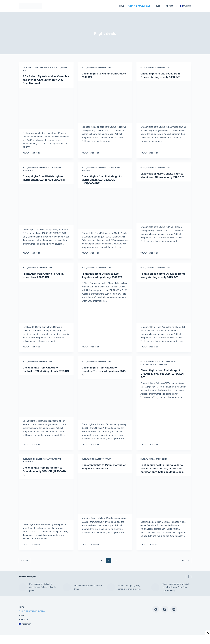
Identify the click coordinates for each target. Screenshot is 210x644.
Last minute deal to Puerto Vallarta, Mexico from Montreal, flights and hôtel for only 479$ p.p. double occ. (163, 468)
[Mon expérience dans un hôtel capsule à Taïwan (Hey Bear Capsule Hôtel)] (155, 587)
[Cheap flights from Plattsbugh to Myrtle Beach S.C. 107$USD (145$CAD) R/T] (105, 208)
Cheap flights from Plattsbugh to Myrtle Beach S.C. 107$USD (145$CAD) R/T (102, 180)
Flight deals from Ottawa (99, 68)
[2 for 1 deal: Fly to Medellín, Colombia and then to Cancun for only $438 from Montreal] (46, 108)
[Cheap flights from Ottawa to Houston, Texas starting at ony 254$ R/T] (105, 400)
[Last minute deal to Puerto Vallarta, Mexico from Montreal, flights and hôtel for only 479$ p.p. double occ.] (164, 497)
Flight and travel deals (140, 6)
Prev (25, 560)
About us (172, 6)
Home (122, 6)
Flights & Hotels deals (157, 459)
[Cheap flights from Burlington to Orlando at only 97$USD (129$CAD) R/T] (46, 499)
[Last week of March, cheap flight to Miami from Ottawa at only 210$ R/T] (164, 202)
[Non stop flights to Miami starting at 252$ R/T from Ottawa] (105, 493)
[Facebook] (156, 609)
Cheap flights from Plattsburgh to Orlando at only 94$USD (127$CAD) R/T (163, 374)
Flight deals (152, 362)
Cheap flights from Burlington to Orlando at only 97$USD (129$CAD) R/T (45, 471)
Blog (160, 6)
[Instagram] (174, 609)
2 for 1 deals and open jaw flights (39, 68)
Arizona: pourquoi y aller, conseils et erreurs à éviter (130, 587)
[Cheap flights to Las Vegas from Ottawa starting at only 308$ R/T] (164, 102)
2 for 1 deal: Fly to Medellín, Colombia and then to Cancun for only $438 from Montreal (44, 80)
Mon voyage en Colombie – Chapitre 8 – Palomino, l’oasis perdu (43, 587)
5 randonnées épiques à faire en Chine (88, 587)
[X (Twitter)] (165, 609)
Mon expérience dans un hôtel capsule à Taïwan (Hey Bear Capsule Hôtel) (175, 587)
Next (186, 560)
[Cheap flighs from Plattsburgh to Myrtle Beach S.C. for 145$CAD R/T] (46, 205)
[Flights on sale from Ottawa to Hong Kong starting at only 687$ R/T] (164, 302)
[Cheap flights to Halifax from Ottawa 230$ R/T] (105, 102)
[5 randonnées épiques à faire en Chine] (67, 587)
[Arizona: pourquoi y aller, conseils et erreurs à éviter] (111, 587)
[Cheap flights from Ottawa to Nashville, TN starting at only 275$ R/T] (46, 400)
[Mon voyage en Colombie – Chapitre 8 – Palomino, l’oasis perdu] (23, 587)
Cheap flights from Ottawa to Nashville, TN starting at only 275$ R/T (44, 371)
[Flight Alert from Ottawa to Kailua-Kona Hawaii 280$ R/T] (46, 302)
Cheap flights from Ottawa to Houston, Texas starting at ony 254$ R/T (104, 371)
